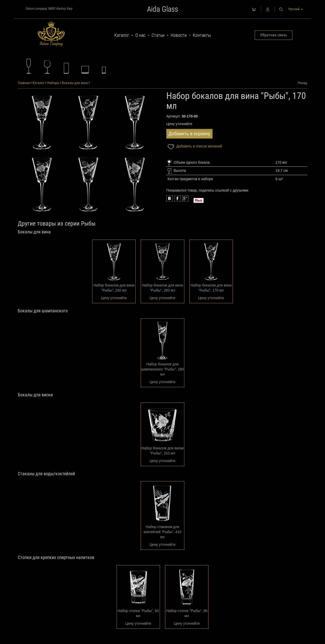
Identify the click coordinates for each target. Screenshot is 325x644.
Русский (296, 9)
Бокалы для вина (75, 83)
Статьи (158, 35)
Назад (303, 83)
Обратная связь (274, 35)
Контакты (202, 35)
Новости (179, 35)
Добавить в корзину (189, 134)
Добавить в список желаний (194, 147)
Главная (24, 83)
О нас (140, 35)
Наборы (53, 83)
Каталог (122, 35)
